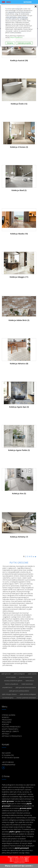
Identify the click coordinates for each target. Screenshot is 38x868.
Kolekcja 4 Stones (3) (19, 147)
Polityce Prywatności (16, 37)
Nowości (6, 717)
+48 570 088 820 (8, 762)
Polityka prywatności (11, 727)
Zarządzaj (10, 43)
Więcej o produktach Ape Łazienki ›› (19, 866)
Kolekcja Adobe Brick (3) (19, 320)
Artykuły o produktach (12, 736)
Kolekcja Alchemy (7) (19, 537)
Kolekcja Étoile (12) (19, 104)
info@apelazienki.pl (9, 765)
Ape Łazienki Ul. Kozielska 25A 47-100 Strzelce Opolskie (11, 755)
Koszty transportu (10, 729)
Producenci (7, 720)
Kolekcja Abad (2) (19, 190)
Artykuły (6, 734)
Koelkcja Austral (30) (19, 60)
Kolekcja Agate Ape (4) (19, 407)
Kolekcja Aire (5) (19, 493)
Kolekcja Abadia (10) (19, 234)
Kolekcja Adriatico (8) (19, 364)
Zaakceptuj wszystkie (24, 43)
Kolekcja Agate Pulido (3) (19, 450)
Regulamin (6, 722)
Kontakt (5, 724)
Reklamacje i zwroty (10, 731)
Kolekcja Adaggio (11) (19, 277)
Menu (9, 2)
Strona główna (9, 715)
